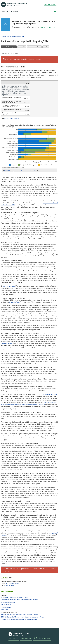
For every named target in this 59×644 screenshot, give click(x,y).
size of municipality (9, 279)
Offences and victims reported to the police (15, 590)
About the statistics (34, 47)
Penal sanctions (6, 597)
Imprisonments (6, 600)
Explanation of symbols (12, 111)
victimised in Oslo (7, 336)
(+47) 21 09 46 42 (9, 578)
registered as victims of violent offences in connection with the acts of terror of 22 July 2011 (29, 396)
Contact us (14, 631)
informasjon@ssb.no (12, 576)
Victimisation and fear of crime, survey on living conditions (19, 592)
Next (36, 163)
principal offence (14, 295)
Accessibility (26, 631)
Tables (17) (22, 47)
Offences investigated (8, 595)
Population (5, 602)
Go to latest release (33, 59)
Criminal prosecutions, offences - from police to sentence (19, 612)
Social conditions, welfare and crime (13, 36)
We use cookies (50, 5)
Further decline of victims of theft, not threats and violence (20, 607)
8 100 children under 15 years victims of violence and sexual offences (23, 610)
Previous (6, 163)
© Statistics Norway (42, 631)
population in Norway (50, 387)
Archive (46, 47)
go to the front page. (48, 27)
